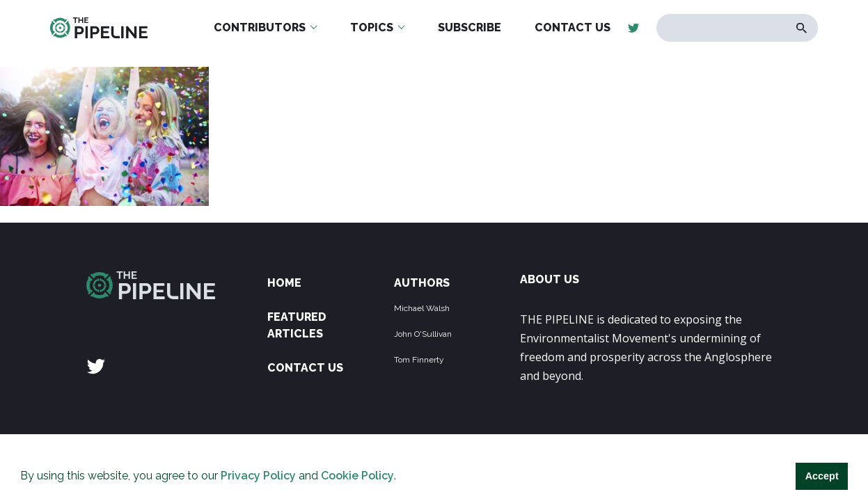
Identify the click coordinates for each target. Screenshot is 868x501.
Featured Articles (297, 325)
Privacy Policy (258, 476)
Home (284, 283)
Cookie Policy (357, 476)
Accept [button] (822, 476)
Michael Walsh (422, 308)
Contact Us (305, 368)
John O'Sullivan (423, 334)
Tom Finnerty (419, 360)
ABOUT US (550, 279)
